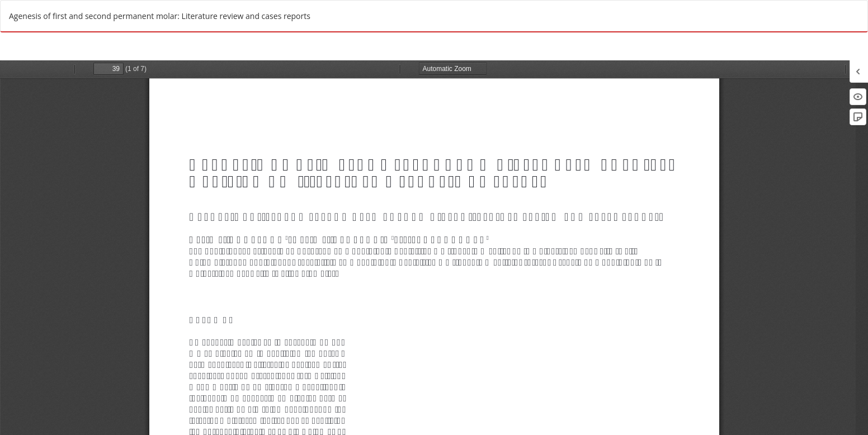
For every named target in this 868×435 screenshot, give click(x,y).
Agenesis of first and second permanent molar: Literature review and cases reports (160, 16)
